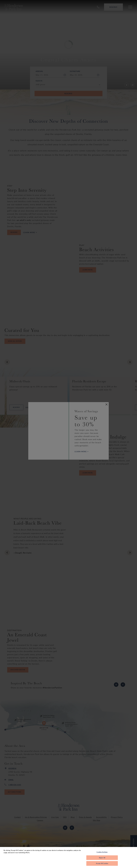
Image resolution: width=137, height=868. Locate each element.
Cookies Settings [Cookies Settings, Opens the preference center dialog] (102, 852)
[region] (68, 857)
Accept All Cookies (102, 863)
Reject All (102, 858)
